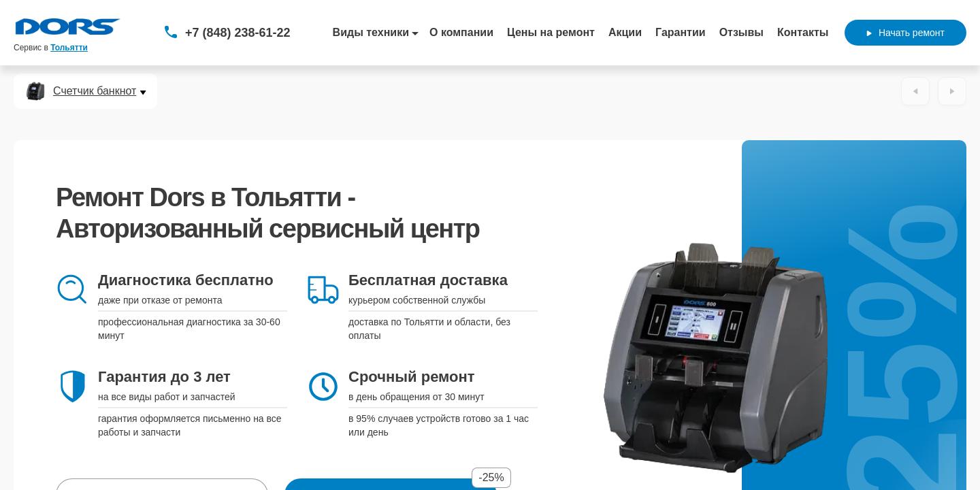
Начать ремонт (905, 33)
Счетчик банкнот (95, 91)
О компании (461, 32)
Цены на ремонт (551, 32)
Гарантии (681, 32)
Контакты (803, 32)
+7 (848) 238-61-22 (238, 33)
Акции (625, 32)
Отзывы (741, 32)
